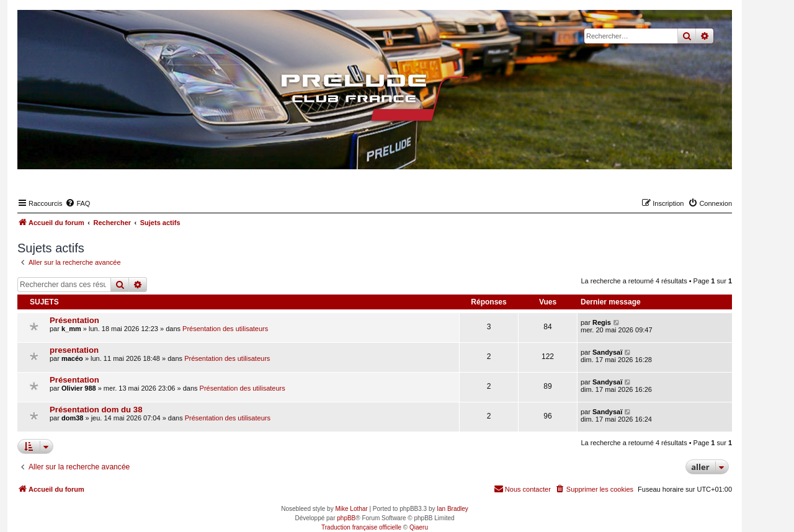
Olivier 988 (79, 388)
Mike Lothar (351, 509)
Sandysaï (607, 352)
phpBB (346, 518)
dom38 (72, 418)
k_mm (71, 329)
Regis (602, 322)
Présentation (74, 320)
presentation (74, 350)
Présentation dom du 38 (96, 410)
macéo (72, 358)
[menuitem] (78, 203)
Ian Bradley (453, 509)
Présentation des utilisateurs (225, 329)
